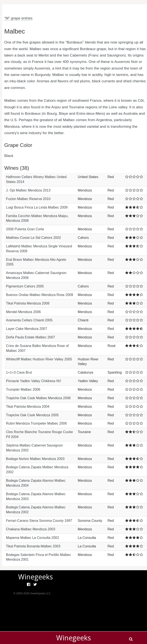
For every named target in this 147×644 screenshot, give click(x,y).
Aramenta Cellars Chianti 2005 (29, 320)
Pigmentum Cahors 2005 (25, 286)
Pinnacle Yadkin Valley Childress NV (34, 381)
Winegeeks (73, 638)
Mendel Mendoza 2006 (23, 312)
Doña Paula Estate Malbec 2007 (30, 337)
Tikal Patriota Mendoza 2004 (28, 407)
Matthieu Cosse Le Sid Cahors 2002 (33, 238)
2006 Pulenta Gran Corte (25, 229)
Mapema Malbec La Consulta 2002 (32, 538)
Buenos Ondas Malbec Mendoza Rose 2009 (40, 295)
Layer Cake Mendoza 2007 (26, 329)
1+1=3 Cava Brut (19, 372)
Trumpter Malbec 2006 (23, 389)
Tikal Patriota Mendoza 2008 (28, 303)
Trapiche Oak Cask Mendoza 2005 (32, 415)
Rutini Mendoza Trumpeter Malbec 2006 (36, 423)
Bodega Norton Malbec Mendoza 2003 (35, 459)
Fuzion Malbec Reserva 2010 (28, 199)
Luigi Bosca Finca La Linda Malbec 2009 (37, 207)
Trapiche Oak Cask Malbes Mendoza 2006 (38, 398)
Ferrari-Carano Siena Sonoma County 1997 (39, 521)
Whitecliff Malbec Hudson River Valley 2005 (39, 359)
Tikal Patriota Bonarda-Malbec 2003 (33, 546)
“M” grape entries (18, 18)
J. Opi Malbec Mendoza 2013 (28, 190)
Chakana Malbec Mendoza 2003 (31, 529)
